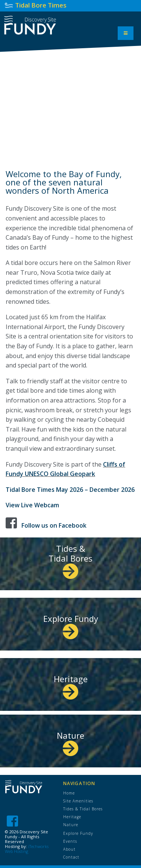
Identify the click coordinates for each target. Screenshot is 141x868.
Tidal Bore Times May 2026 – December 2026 (70, 490)
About (69, 849)
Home (69, 793)
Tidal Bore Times (41, 5)
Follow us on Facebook (54, 525)
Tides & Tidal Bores (70, 559)
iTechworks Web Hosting (27, 849)
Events (70, 841)
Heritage (71, 685)
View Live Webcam (32, 505)
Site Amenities (78, 801)
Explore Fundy (71, 624)
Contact (71, 857)
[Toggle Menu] (126, 33)
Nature (70, 741)
